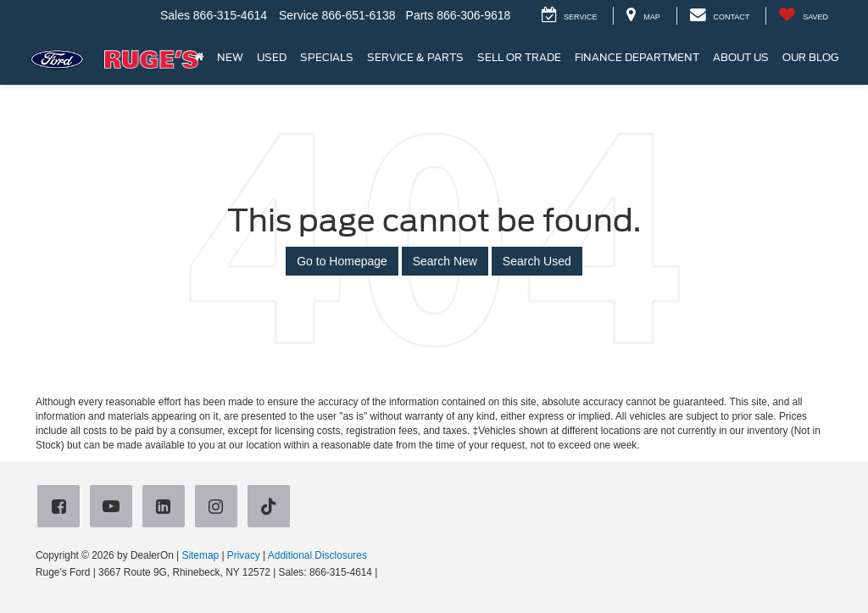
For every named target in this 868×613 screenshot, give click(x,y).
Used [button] (272, 57)
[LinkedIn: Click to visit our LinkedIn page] (167, 507)
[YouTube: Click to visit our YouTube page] (114, 507)
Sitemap (200, 555)
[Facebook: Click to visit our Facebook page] (62, 507)
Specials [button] (327, 57)
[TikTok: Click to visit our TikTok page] (272, 507)
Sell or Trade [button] (519, 57)
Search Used (537, 261)
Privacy (244, 555)
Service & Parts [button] (415, 57)
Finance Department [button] (637, 57)
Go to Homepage (342, 261)
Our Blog (810, 57)
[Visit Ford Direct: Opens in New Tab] (385, 572)
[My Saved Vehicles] (803, 16)
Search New (445, 261)
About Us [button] (741, 57)
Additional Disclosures (317, 555)
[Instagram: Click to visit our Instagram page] (220, 507)
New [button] (230, 57)
